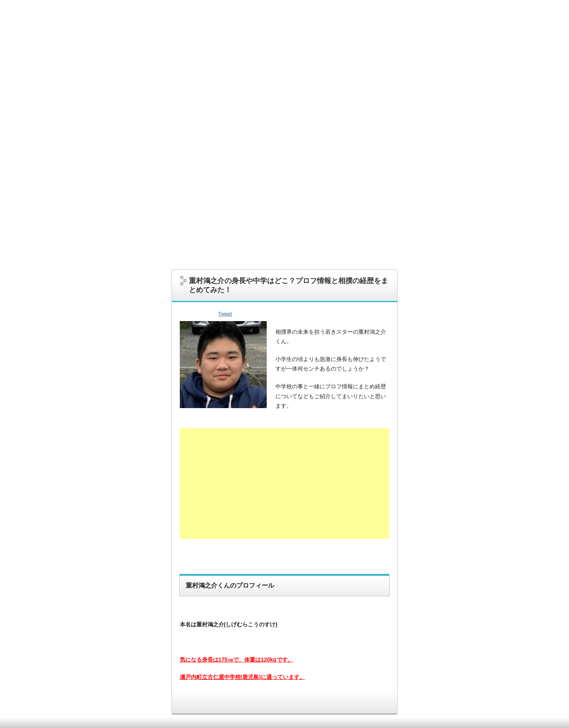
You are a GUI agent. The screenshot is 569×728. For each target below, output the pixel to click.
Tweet (225, 314)
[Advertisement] (284, 202)
